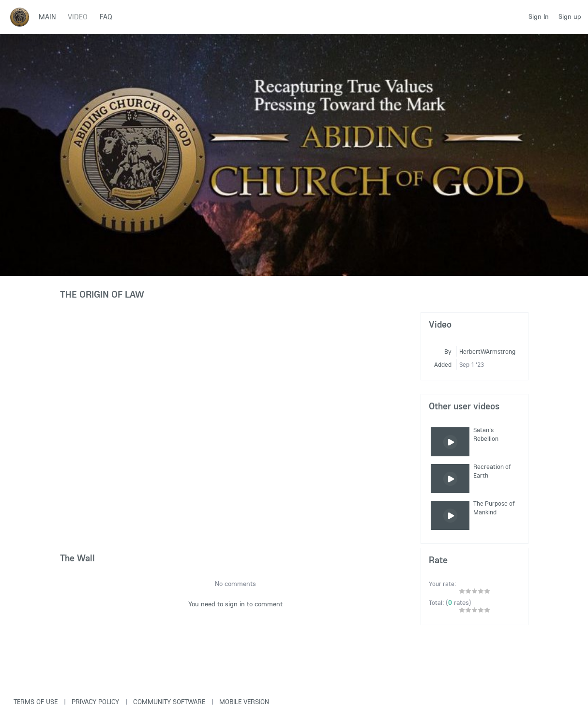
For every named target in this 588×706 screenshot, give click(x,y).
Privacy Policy (95, 702)
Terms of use (36, 702)
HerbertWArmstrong (487, 351)
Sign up (570, 16)
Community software (169, 702)
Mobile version (244, 702)
